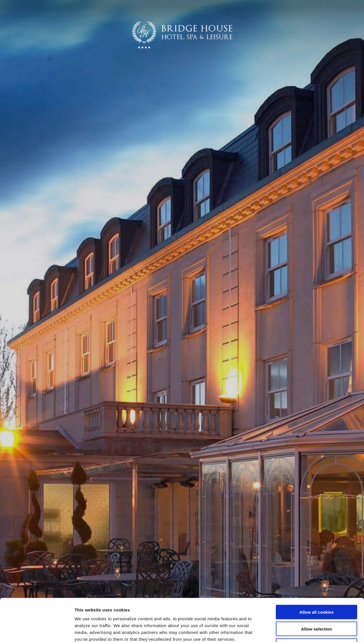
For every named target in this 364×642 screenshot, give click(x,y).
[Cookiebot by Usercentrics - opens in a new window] (37, 631)
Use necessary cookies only (317, 606)
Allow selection (316, 589)
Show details (298, 631)
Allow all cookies (317, 572)
